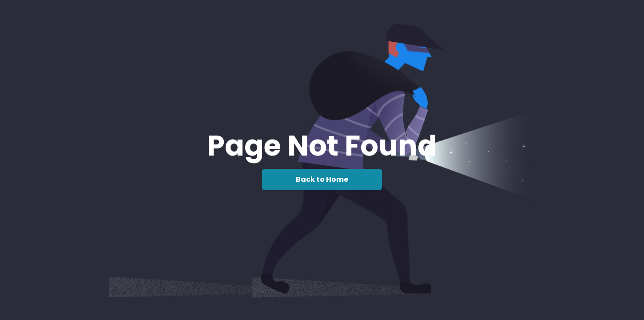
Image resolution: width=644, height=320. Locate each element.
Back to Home (322, 179)
